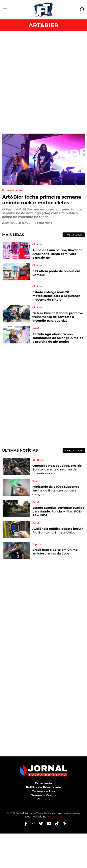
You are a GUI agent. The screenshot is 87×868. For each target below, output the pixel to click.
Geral (36, 502)
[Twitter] (39, 824)
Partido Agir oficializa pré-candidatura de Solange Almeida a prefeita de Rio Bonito (58, 338)
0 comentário (43, 223)
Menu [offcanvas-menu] (5, 10)
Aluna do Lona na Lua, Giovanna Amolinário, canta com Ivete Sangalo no (57, 254)
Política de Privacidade (43, 787)
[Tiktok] (56, 824)
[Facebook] (24, 824)
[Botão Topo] (63, 824)
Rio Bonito (39, 460)
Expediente (43, 783)
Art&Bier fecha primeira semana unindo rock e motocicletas (42, 200)
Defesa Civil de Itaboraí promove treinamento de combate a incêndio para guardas (58, 317)
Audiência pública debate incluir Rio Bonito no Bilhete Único (58, 531)
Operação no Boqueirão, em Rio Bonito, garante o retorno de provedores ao (57, 469)
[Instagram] (32, 824)
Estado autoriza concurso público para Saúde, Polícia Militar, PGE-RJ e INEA (58, 511)
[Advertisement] (43, 82)
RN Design (55, 816)
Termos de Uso (43, 791)
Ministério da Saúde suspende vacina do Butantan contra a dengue (56, 490)
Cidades (37, 245)
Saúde (36, 481)
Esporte (37, 544)
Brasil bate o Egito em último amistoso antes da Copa (55, 552)
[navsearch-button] (81, 10)
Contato (43, 799)
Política (37, 329)
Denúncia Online (43, 795)
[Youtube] (48, 824)
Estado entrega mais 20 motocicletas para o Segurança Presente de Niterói (56, 296)
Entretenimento (12, 190)
